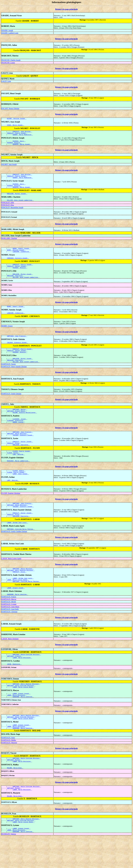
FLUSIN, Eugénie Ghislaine (11, 511)
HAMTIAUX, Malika (9, 768)
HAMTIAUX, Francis (9, 619)
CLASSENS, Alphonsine (16, 433)
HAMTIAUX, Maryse (9, 622)
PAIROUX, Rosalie (14, 145)
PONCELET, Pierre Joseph (17, 134)
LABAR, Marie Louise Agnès (11, 578)
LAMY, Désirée (19, 470)
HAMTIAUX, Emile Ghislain (11, 405)
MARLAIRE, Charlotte (9, 243)
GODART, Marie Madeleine (23, 136)
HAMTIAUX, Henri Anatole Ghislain (14, 378)
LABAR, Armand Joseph (16, 610)
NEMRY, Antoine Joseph (16, 256)
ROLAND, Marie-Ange (15, 796)
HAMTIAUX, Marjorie (9, 770)
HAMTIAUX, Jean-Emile (10, 632)
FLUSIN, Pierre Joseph (22, 466)
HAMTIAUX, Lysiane (9, 627)
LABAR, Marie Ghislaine (10, 661)
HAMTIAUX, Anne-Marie (10, 629)
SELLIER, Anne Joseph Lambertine (20, 205)
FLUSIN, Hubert (19, 487)
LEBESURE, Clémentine (22, 257)
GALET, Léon (6, 81)
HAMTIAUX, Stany (8, 765)
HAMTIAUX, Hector (20, 421)
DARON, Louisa (19, 435)
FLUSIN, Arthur (14, 468)
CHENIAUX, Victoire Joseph (18, 264)
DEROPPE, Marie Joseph (22, 147)
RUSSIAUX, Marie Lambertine (18, 477)
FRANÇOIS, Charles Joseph (11, 60)
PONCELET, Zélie (8, 207)
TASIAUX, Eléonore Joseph (18, 352)
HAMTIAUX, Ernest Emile (17, 423)
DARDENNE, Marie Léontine (18, 617)
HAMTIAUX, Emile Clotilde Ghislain (14, 551)
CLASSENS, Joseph (20, 431)
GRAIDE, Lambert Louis (10, 33)
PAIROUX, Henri (19, 143)
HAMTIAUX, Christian (9, 634)
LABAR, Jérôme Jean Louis (18, 542)
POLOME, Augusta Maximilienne (25, 425)
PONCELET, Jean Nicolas (22, 132)
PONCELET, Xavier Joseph (17, 273)
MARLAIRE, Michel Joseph (17, 198)
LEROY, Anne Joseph (21, 491)
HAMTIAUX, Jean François (17, 345)
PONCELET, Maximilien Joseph (12, 212)
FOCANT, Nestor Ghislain (10, 108)
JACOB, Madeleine (14, 688)
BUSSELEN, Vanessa (9, 866)
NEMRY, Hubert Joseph (22, 254)
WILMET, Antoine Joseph (17, 119)
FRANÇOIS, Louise (8, 63)
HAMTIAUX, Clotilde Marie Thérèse (21, 549)
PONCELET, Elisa (8, 210)
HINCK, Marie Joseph (16, 126)
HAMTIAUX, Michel (9, 624)
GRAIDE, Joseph (7, 30)
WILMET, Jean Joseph (9, 167)
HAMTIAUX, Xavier (9, 375)
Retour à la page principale (67, 9)
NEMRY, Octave (7, 335)
